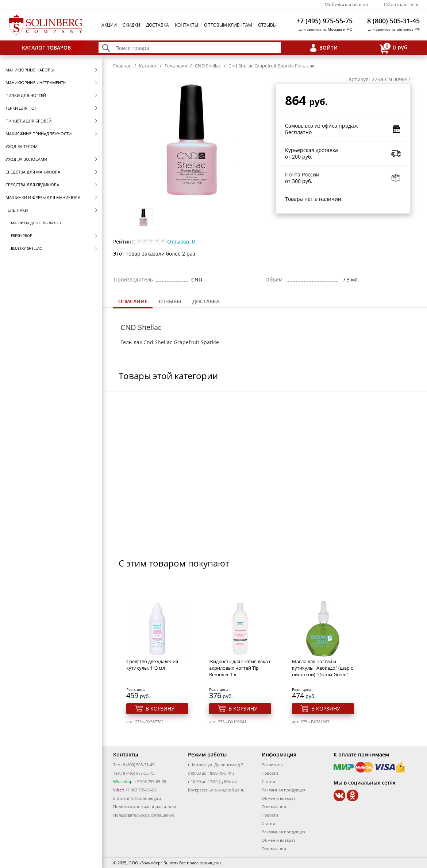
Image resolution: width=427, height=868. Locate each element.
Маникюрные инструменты (36, 83)
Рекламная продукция (284, 790)
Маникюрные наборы (30, 70)
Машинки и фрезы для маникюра (43, 197)
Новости (270, 773)
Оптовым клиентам (228, 25)
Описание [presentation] (133, 301)
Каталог (148, 66)
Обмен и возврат (278, 798)
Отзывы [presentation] (170, 301)
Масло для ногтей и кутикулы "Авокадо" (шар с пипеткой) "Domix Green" (322, 668)
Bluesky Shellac (26, 248)
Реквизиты (272, 765)
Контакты (186, 25)
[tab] (133, 302)
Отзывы (267, 25)
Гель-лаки (17, 210)
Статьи (268, 781)
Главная (122, 66)
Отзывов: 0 (181, 242)
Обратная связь (402, 4)
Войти (328, 48)
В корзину (160, 709)
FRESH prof (21, 236)
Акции (109, 25)
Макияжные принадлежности (39, 134)
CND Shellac (208, 66)
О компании (274, 807)
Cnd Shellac (158, 342)
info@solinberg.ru (144, 798)
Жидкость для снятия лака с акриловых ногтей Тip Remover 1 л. (240, 668)
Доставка (157, 25)
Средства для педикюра (32, 185)
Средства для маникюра (33, 172)
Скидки (131, 25)
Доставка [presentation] (206, 301)
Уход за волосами (26, 159)
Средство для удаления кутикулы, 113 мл (152, 665)
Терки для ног (21, 108)
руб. (394, 48)
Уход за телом (22, 146)
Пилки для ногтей (26, 95)
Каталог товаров (46, 48)
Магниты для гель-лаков (36, 223)
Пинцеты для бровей (28, 121)
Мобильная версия (346, 4)
